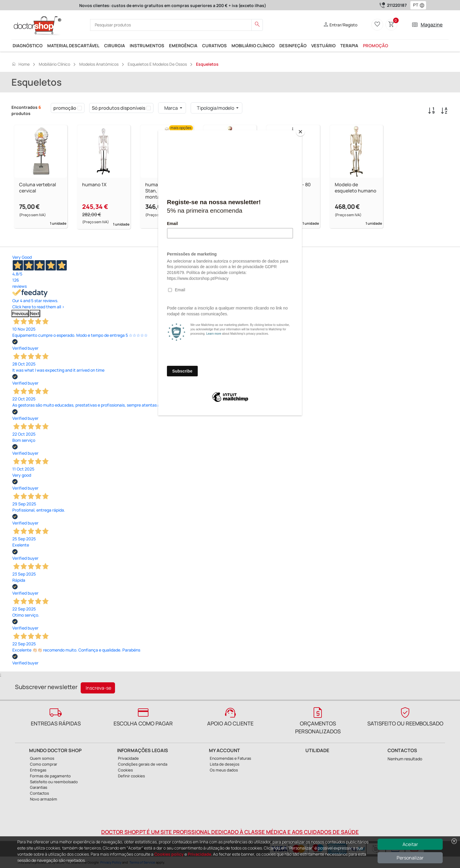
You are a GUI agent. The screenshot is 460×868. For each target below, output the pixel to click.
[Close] (300, 132)
